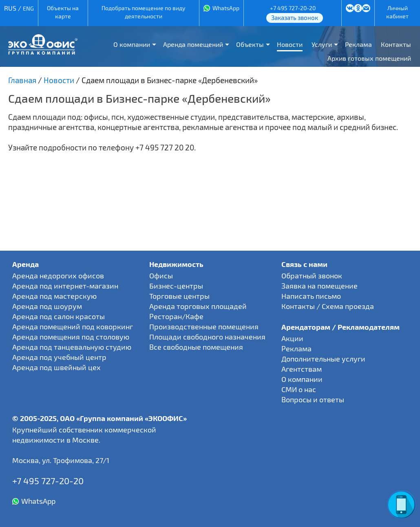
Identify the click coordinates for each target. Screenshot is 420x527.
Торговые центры (179, 296)
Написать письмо (311, 296)
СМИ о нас (299, 389)
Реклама (358, 44)
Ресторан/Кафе (176, 316)
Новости (290, 44)
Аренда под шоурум (47, 306)
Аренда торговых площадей (198, 306)
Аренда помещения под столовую (71, 337)
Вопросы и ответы (313, 399)
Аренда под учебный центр (59, 357)
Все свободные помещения (196, 347)
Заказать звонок (295, 18)
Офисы (161, 276)
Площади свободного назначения (207, 337)
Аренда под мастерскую (54, 296)
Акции (292, 338)
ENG (28, 8)
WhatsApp (226, 8)
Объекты (250, 44)
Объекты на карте (63, 12)
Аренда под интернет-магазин (65, 286)
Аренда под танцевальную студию (72, 347)
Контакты (396, 44)
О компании (132, 44)
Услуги (322, 44)
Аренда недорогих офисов (58, 276)
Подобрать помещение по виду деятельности (143, 12)
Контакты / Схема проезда (328, 306)
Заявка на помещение (319, 286)
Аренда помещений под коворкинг (73, 326)
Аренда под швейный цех (56, 367)
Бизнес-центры (176, 286)
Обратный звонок (312, 276)
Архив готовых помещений (369, 58)
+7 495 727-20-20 (293, 8)
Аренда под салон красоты (59, 316)
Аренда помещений (193, 44)
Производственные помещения (204, 326)
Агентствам (302, 369)
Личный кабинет (397, 12)
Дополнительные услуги (323, 359)
